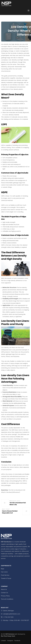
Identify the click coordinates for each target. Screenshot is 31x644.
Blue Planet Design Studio (8, 636)
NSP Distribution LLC (11, 634)
